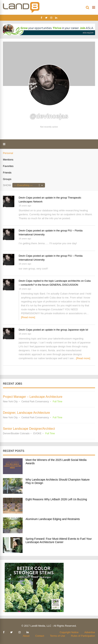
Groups (7, 179)
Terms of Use (58, 636)
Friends (7, 173)
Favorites (8, 166)
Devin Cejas (26, 198)
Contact (40, 636)
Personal (8, 153)
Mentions (8, 160)
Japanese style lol (78, 330)
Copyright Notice (69, 632)
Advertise (90, 632)
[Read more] (28, 317)
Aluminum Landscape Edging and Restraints (53, 519)
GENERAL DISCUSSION (64, 285)
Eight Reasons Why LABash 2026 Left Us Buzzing (56, 499)
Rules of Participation (83, 636)
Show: (7, 185)
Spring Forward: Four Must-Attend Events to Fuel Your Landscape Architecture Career (59, 540)
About (26, 636)
